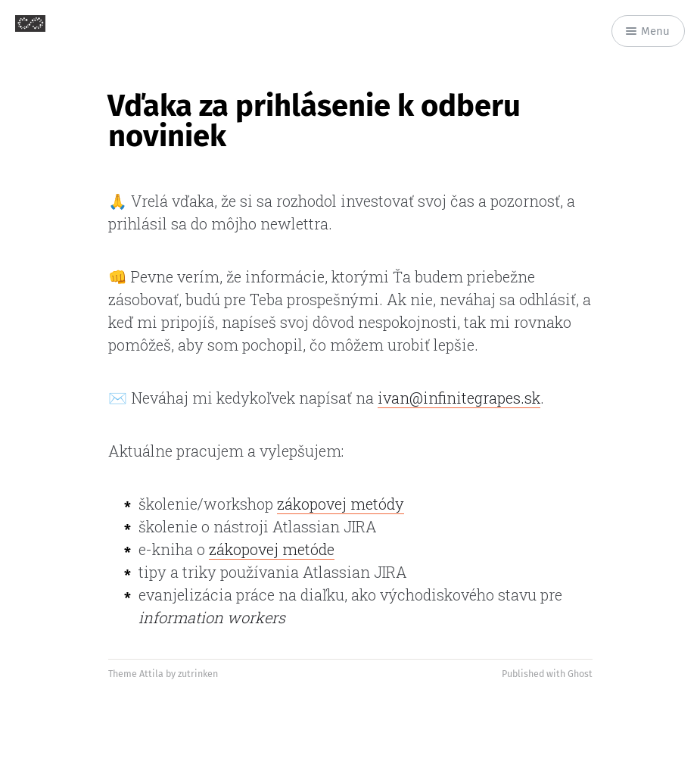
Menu (648, 31)
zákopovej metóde (272, 549)
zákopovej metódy (341, 504)
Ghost (580, 674)
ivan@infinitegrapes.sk (459, 398)
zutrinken (198, 674)
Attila (151, 674)
